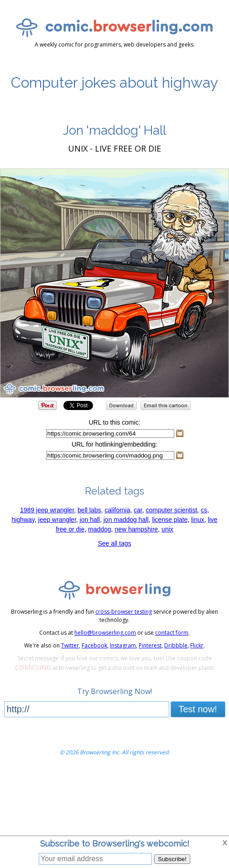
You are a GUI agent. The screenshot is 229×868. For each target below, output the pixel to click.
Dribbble (176, 645)
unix (167, 529)
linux (198, 520)
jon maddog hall (126, 520)
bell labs (89, 510)
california (117, 510)
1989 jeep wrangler (47, 510)
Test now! (198, 709)
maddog (100, 529)
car (138, 510)
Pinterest (150, 645)
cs (204, 510)
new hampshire (136, 529)
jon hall (90, 520)
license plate (170, 520)
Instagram (123, 645)
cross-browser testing (124, 612)
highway (23, 520)
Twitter (70, 645)
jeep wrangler (57, 520)
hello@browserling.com (105, 633)
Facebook (94, 645)
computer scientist (172, 510)
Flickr (197, 645)
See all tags (114, 543)
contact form (172, 633)
